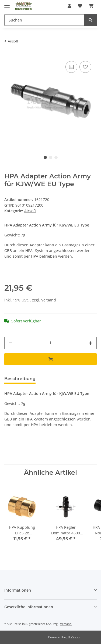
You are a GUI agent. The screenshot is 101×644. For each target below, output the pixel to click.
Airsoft (30, 211)
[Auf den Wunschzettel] (85, 67)
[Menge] (50, 343)
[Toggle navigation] (7, 3)
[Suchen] (44, 20)
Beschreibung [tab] (20, 379)
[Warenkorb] (91, 6)
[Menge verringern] (11, 343)
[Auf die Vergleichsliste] (71, 67)
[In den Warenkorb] (50, 359)
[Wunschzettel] (80, 6)
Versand (49, 300)
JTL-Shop (73, 637)
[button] (69, 6)
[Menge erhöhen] (90, 343)
